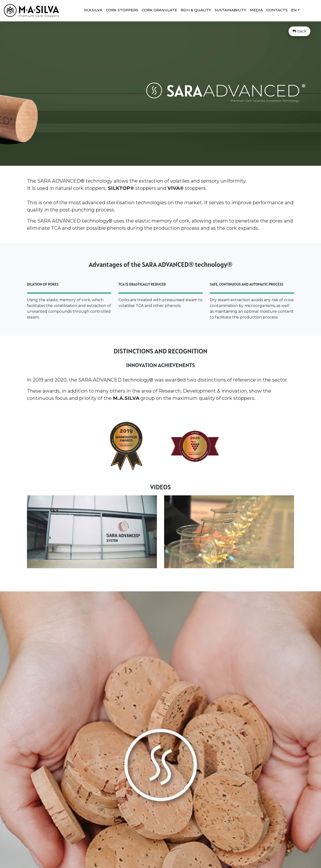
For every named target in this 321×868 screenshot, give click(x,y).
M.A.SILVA (93, 10)
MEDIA (256, 10)
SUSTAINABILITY (230, 10)
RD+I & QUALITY (196, 10)
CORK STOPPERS (122, 10)
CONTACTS (277, 10)
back (299, 31)
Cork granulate (159, 10)
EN (294, 10)
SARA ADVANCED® (61, 181)
